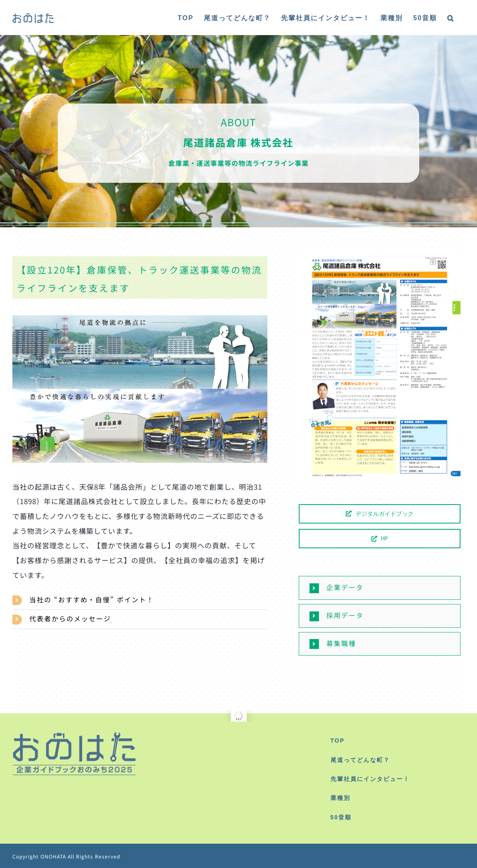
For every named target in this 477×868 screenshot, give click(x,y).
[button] (451, 18)
